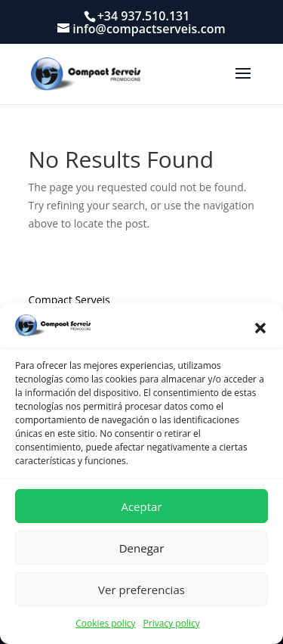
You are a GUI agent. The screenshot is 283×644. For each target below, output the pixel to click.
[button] (260, 328)
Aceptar (141, 506)
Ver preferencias (141, 590)
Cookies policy (105, 623)
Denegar (142, 548)
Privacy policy (172, 623)
